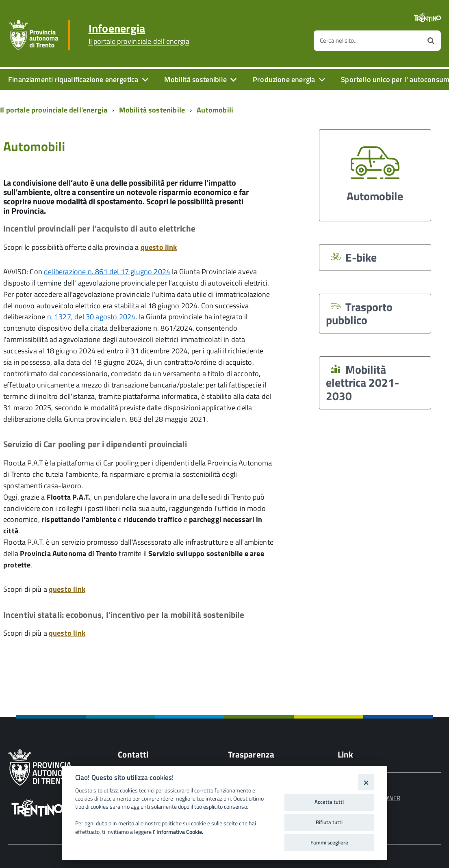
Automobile (375, 171)
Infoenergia (139, 34)
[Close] (366, 782)
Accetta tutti (329, 802)
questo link (159, 247)
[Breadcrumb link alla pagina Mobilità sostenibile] (154, 110)
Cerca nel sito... (339, 40)
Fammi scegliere (329, 842)
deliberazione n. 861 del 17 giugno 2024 (107, 272)
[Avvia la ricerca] (431, 41)
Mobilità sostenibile (195, 79)
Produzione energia (284, 79)
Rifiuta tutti (329, 822)
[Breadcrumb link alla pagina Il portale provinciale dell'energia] (56, 110)
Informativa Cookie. (180, 832)
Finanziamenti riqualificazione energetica (73, 79)
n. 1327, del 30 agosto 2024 (91, 317)
